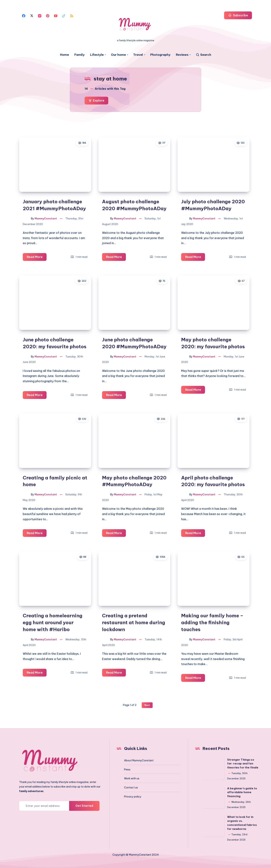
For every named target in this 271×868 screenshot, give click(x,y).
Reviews (182, 55)
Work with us (132, 778)
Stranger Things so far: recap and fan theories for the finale (243, 764)
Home (64, 55)
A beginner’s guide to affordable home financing (242, 792)
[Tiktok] (64, 15)
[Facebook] (24, 15)
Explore (96, 100)
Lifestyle (97, 55)
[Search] (203, 55)
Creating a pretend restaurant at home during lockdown (134, 622)
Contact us (131, 788)
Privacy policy (133, 797)
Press (127, 770)
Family (79, 55)
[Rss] (72, 15)
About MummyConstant (139, 760)
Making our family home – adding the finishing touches (212, 622)
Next (147, 705)
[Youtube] (56, 15)
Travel (138, 55)
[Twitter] (32, 15)
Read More (37, 258)
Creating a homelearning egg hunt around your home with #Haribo (53, 622)
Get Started (84, 806)
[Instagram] (40, 15)
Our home (118, 55)
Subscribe (238, 15)
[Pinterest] (48, 15)
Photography (160, 55)
